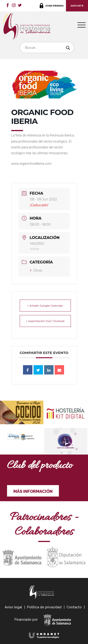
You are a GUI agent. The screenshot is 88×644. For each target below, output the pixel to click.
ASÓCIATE (77, 6)
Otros (36, 270)
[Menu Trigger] (82, 25)
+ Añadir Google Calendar (45, 306)
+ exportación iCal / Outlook (45, 321)
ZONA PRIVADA (54, 6)
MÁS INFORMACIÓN (33, 491)
